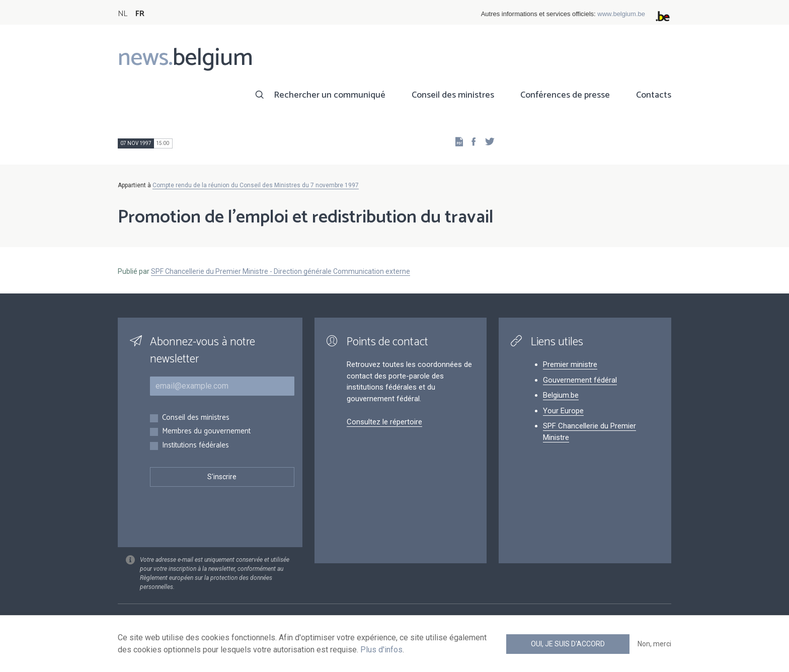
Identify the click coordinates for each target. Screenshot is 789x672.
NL (123, 14)
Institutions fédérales (195, 446)
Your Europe (563, 411)
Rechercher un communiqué (330, 95)
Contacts (654, 95)
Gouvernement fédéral (580, 380)
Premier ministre (570, 364)
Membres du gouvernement (206, 432)
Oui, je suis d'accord (568, 644)
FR (140, 14)
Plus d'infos (381, 650)
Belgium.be (561, 395)
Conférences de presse (565, 95)
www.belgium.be (621, 14)
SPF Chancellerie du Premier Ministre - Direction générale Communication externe (281, 271)
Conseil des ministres (453, 95)
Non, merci (654, 644)
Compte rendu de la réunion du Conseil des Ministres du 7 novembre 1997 (256, 185)
